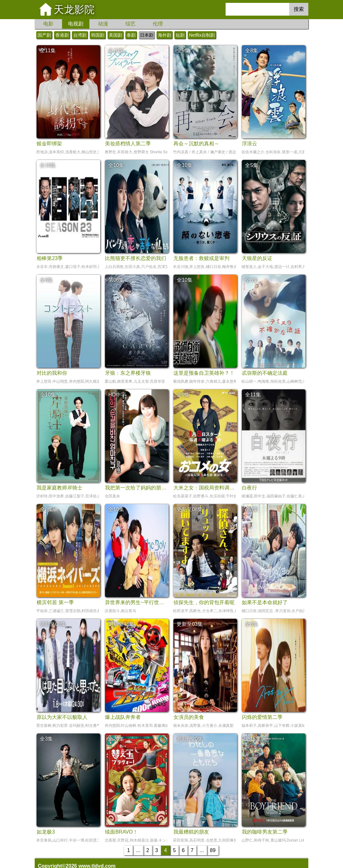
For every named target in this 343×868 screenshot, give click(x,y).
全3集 (46, 739)
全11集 (48, 51)
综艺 (130, 24)
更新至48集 (121, 624)
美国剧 (115, 35)
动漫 (103, 24)
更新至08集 (190, 509)
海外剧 (164, 35)
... (138, 850)
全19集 (48, 165)
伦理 (158, 24)
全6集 (252, 624)
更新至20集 (190, 739)
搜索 (299, 9)
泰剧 (131, 35)
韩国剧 (98, 35)
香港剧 (62, 35)
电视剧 (76, 24)
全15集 (253, 739)
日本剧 (147, 35)
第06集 (116, 280)
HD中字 (117, 395)
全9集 (183, 51)
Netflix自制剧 (202, 35)
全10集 (116, 51)
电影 (48, 24)
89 (213, 850)
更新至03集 (190, 624)
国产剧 (44, 35)
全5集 (252, 165)
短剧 (180, 35)
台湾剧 (80, 35)
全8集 (252, 51)
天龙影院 (74, 10)
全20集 (116, 739)
